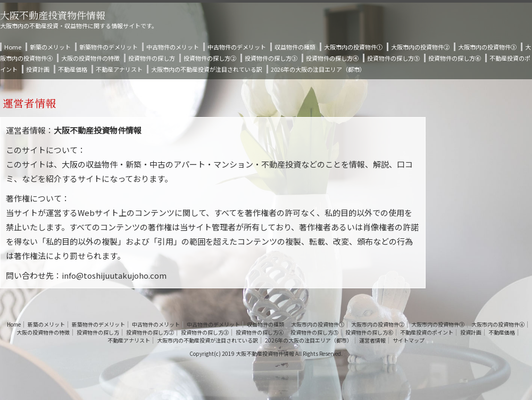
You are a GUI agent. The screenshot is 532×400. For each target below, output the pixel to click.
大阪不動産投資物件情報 (53, 15)
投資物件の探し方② (210, 58)
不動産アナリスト (119, 69)
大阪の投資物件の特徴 (90, 58)
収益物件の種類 (295, 47)
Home (13, 47)
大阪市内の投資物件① (353, 47)
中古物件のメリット (173, 47)
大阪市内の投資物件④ (498, 324)
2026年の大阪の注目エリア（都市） (318, 69)
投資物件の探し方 (152, 58)
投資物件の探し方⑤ (393, 58)
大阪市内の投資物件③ (487, 47)
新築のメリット (50, 47)
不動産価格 (73, 69)
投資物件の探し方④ (332, 58)
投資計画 (38, 69)
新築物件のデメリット (109, 47)
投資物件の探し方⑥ (455, 58)
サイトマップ (409, 340)
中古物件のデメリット (237, 47)
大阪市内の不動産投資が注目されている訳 (207, 69)
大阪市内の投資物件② (420, 47)
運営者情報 (372, 340)
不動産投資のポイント (427, 332)
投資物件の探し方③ (271, 58)
